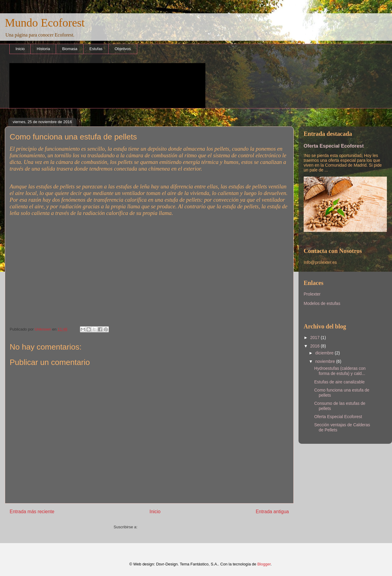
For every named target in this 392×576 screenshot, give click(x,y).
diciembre (325, 353)
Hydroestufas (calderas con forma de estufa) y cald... (340, 371)
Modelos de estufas (322, 303)
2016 (316, 346)
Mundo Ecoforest (45, 23)
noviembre (326, 361)
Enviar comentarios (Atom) (162, 527)
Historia (43, 49)
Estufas (96, 49)
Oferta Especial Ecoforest (334, 146)
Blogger (264, 564)
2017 (316, 338)
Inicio (20, 49)
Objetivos (123, 49)
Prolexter (312, 294)
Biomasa (70, 49)
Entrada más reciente (32, 512)
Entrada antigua (272, 512)
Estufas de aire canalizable (339, 382)
